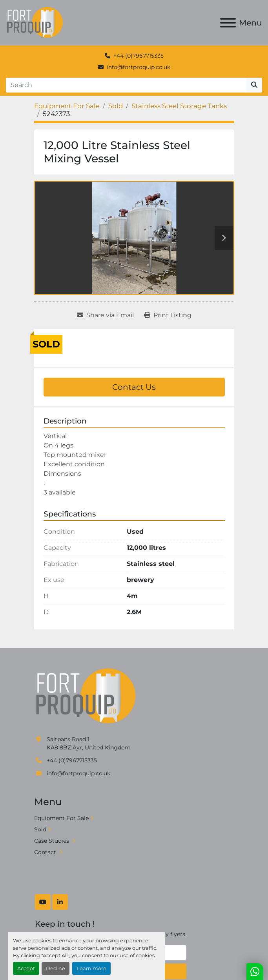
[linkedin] (60, 902)
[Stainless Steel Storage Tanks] (179, 106)
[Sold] (116, 106)
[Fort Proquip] (87, 696)
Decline (56, 968)
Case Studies (52, 841)
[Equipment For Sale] (67, 106)
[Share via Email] (105, 315)
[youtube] (43, 902)
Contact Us (134, 387)
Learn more (91, 968)
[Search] (126, 85)
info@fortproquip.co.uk (139, 67)
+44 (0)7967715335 (139, 56)
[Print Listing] (168, 315)
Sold (40, 829)
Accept (26, 968)
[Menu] (228, 23)
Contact (46, 852)
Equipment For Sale (61, 818)
